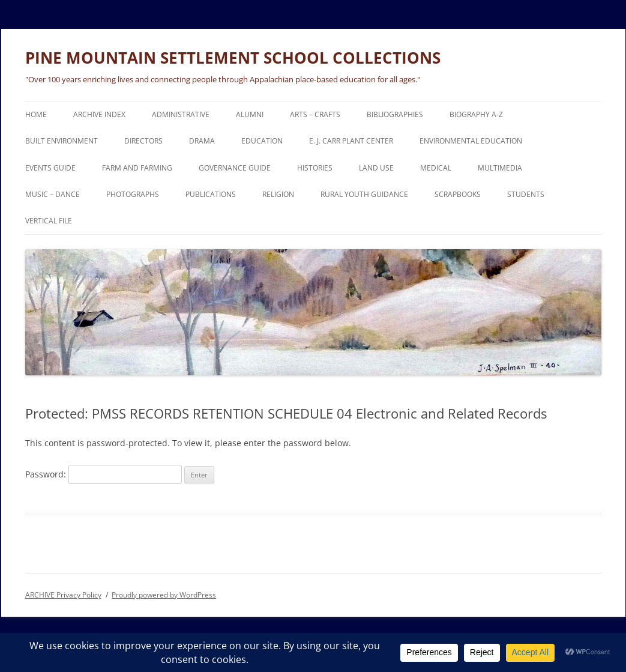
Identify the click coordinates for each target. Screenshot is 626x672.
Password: (104, 474)
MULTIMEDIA (500, 168)
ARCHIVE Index (99, 114)
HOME (36, 114)
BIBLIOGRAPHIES (395, 114)
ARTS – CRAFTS (315, 114)
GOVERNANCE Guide (235, 168)
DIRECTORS (143, 141)
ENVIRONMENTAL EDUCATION (471, 141)
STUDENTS (526, 194)
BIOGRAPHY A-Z (476, 114)
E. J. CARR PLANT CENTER (351, 141)
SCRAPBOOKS (458, 194)
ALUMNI (250, 114)
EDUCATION (262, 141)
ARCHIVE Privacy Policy (63, 595)
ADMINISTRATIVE (181, 114)
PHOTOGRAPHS (133, 194)
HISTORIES (315, 168)
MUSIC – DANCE (53, 194)
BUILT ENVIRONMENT (62, 141)
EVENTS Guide (50, 168)
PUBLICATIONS (211, 194)
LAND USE (376, 168)
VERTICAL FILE (49, 221)
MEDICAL (436, 168)
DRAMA (202, 141)
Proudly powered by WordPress (164, 595)
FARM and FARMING (137, 168)
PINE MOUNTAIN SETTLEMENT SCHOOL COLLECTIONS (233, 58)
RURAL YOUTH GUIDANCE (364, 194)
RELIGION (278, 194)
